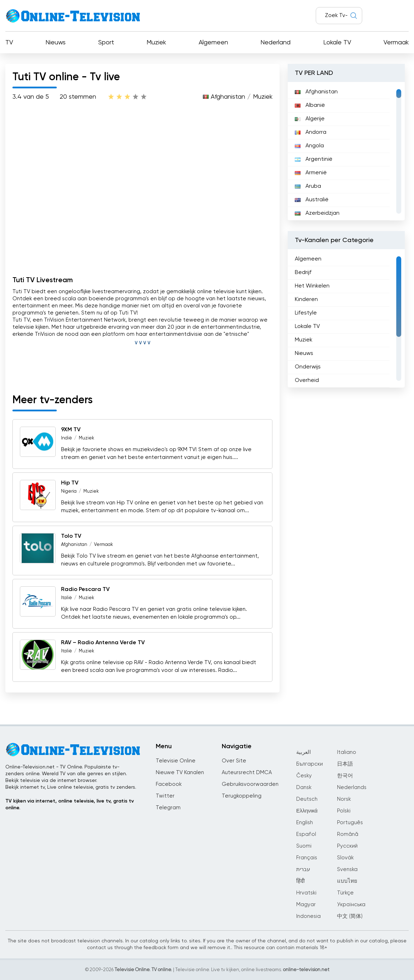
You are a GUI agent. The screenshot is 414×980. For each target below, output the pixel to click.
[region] (346, 151)
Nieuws (56, 43)
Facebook (169, 784)
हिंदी (300, 881)
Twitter (165, 796)
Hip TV (70, 483)
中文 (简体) (350, 916)
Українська (351, 905)
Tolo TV (71, 536)
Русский (347, 846)
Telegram (168, 808)
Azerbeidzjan (317, 213)
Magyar (306, 905)
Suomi (304, 846)
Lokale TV (337, 43)
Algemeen (213, 43)
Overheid (307, 380)
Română (348, 834)
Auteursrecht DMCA (247, 773)
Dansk (304, 787)
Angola (309, 146)
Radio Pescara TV (85, 590)
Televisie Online (176, 761)
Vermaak (396, 43)
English (305, 823)
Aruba (308, 186)
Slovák (345, 858)
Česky (304, 776)
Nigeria (69, 491)
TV (9, 43)
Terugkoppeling (242, 796)
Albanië (310, 105)
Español (306, 834)
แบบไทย (347, 881)
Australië (312, 200)
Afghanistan (228, 97)
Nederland (275, 43)
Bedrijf (303, 273)
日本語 (345, 764)
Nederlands (352, 787)
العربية (303, 752)
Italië (67, 598)
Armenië (311, 173)
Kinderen (306, 300)
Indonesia (308, 916)
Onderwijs (308, 367)
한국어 (345, 776)
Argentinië (314, 159)
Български (310, 764)
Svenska (347, 869)
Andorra (311, 132)
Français (307, 858)
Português (350, 823)
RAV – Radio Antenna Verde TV (103, 643)
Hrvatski (306, 893)
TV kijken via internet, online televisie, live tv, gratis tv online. (70, 804)
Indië (67, 438)
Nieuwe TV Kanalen (180, 773)
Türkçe (345, 893)
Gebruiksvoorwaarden (250, 784)
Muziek (156, 43)
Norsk (344, 799)
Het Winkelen (312, 286)
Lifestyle (306, 313)
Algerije (310, 119)
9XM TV (71, 430)
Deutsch (307, 799)
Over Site (234, 761)
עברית (303, 869)
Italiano (347, 752)
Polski (344, 811)
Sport (106, 43)
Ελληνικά (307, 811)
